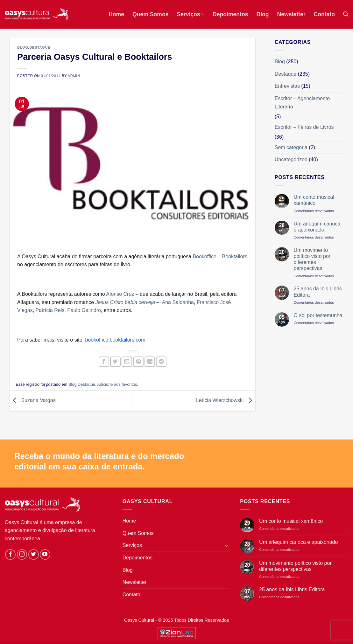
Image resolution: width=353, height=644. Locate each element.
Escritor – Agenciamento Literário (302, 103)
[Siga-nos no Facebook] (10, 554)
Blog (262, 14)
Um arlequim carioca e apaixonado (317, 227)
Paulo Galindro (84, 310)
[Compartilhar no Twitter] (115, 362)
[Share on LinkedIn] (150, 362)
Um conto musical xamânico (314, 200)
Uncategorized (291, 159)
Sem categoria (291, 147)
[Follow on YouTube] (45, 554)
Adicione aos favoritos (117, 384)
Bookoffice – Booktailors (220, 256)
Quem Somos (150, 14)
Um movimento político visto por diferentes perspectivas (312, 259)
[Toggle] (227, 545)
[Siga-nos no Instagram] (22, 554)
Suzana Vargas (33, 401)
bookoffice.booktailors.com (115, 340)
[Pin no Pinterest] (138, 362)
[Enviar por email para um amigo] (127, 362)
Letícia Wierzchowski (226, 401)
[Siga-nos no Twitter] (34, 554)
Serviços (191, 14)
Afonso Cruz (120, 294)
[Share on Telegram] (161, 362)
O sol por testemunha (318, 315)
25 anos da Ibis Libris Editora (318, 292)
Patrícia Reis (50, 310)
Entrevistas (287, 86)
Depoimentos (230, 14)
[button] (346, 14)
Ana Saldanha (178, 302)
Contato (324, 14)
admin (74, 76)
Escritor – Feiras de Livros (304, 127)
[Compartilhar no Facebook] (104, 362)
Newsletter (291, 14)
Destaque (40, 47)
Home (116, 14)
